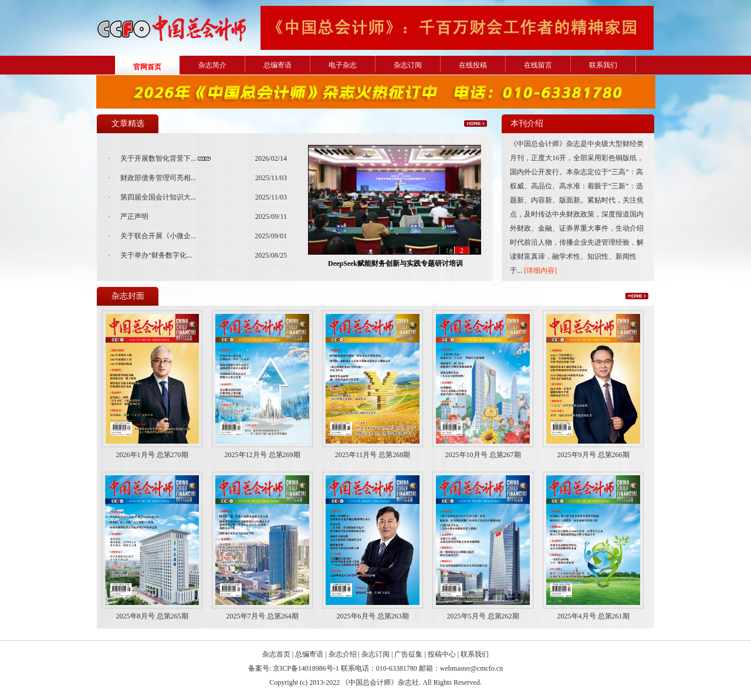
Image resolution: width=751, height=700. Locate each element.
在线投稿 (473, 65)
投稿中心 (442, 654)
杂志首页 (276, 654)
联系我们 (603, 65)
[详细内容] (540, 270)
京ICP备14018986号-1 (306, 668)
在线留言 (538, 65)
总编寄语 (278, 65)
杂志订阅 (408, 65)
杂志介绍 (343, 654)
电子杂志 (343, 65)
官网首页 (147, 67)
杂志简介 (212, 65)
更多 (476, 124)
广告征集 (408, 654)
